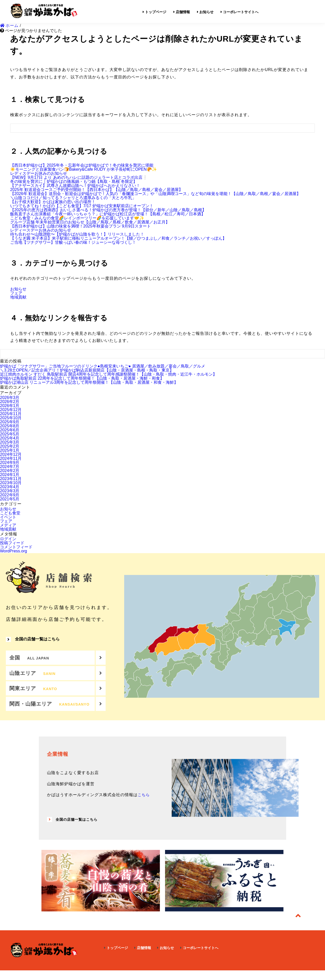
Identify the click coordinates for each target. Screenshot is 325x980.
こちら (144, 804)
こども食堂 (10, 513)
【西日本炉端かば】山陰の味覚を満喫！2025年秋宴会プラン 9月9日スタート (80, 226)
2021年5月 (10, 499)
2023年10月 (11, 483)
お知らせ (18, 289)
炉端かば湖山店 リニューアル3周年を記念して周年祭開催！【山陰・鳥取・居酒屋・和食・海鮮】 (89, 382)
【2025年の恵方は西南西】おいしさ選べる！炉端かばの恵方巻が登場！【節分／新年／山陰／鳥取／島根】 (108, 210)
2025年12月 (11, 410)
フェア (16, 293)
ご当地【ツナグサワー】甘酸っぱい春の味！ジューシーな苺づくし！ (73, 242)
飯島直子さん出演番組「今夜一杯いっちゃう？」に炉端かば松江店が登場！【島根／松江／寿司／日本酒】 (108, 214)
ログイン (8, 539)
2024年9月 (10, 462)
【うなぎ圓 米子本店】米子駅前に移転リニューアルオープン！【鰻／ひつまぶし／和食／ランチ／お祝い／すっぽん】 (118, 238)
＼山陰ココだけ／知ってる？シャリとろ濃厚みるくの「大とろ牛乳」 (73, 198)
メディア (8, 525)
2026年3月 (10, 398)
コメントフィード (16, 547)
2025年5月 (10, 434)
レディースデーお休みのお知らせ (41, 230)
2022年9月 (10, 495)
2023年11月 (11, 479)
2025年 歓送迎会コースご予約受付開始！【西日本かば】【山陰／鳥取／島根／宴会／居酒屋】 (96, 190)
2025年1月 (10, 450)
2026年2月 (10, 402)
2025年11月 (11, 414)
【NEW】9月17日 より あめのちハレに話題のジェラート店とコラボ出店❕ (79, 177)
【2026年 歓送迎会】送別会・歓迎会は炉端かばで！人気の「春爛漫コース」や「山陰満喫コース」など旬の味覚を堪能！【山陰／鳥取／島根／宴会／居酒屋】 (155, 194)
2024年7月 (10, 467)
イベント (8, 517)
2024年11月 (11, 458)
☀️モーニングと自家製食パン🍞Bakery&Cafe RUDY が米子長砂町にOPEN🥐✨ (84, 169)
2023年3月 (10, 491)
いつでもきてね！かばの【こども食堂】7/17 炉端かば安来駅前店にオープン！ (82, 206)
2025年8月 (10, 426)
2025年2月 (10, 446)
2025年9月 (10, 422)
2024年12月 (11, 454)
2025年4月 (10, 438)
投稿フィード (12, 543)
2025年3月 (10, 442)
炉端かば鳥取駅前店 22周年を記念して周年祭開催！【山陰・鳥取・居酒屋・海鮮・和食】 (82, 378)
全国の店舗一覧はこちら (33, 642)
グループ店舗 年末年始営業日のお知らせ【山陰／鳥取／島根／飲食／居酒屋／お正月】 (90, 222)
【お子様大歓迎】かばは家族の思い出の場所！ (53, 202)
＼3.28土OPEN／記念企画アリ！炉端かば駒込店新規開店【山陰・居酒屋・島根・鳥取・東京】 (87, 370)
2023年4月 (10, 487)
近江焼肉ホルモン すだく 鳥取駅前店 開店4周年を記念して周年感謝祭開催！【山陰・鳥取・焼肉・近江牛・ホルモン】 (108, 374)
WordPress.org (13, 551)
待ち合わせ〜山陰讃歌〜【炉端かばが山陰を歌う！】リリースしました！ (77, 234)
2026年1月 (10, 406)
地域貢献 (18, 297)
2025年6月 (10, 430)
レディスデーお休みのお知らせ (39, 173)
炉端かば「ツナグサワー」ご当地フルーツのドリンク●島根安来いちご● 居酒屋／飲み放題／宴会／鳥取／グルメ (103, 366)
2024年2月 (10, 471)
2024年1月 (10, 475)
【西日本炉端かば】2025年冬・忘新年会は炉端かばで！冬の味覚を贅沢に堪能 (82, 165)
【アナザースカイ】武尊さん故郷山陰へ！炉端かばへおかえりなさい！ (75, 186)
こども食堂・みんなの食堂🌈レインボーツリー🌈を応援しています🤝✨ (77, 218)
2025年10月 (11, 418)
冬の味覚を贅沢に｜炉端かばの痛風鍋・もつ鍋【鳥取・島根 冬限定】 (74, 181)
